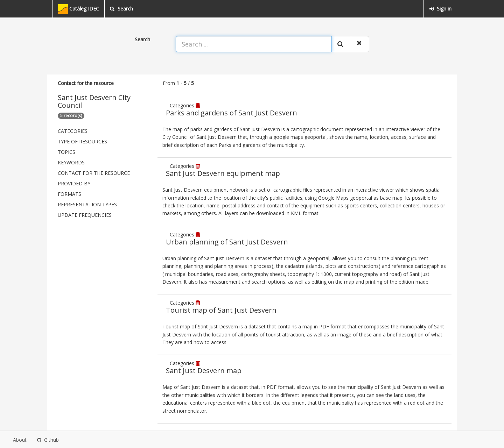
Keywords (71, 162)
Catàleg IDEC (79, 9)
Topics (66, 152)
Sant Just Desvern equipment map (223, 173)
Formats (69, 194)
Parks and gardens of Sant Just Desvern (232, 113)
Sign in (440, 9)
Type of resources (82, 141)
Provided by (74, 183)
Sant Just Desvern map (204, 371)
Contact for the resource (94, 173)
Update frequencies (85, 215)
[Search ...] (254, 44)
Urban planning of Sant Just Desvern (227, 242)
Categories (73, 131)
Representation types (87, 204)
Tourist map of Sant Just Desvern (221, 310)
